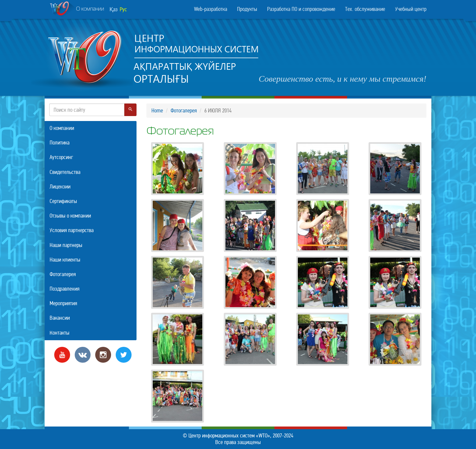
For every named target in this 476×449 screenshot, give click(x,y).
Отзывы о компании (70, 216)
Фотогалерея (184, 111)
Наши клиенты (65, 260)
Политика (59, 143)
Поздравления (64, 289)
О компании (77, 10)
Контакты (59, 333)
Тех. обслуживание (365, 9)
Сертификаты (63, 201)
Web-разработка (211, 9)
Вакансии (60, 318)
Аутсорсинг (61, 157)
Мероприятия (63, 303)
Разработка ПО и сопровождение (301, 9)
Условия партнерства (72, 230)
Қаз (114, 9)
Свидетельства (65, 172)
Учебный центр (411, 9)
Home (157, 111)
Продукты (247, 9)
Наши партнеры (66, 245)
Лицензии (60, 187)
